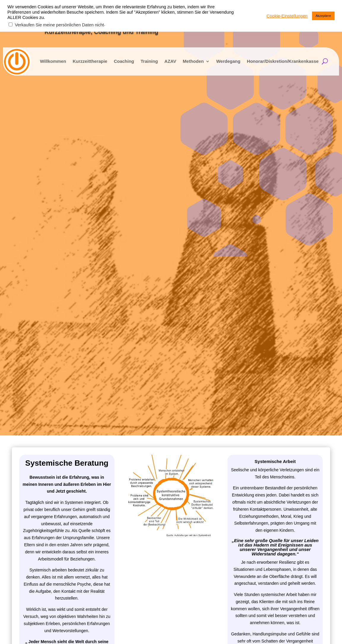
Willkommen (46, 59)
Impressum (267, 632)
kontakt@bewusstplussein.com (294, 459)
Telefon (30, 486)
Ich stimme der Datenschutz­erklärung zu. (70, 500)
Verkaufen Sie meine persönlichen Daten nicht (59, 25)
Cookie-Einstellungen (303, 632)
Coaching (117, 59)
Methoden (186, 59)
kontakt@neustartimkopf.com (295, 449)
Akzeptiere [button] (323, 16)
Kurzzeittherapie (83, 59)
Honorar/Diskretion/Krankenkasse (276, 59)
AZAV (164, 59)
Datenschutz (238, 632)
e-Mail (29, 479)
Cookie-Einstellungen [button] (287, 16)
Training (142, 59)
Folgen (275, 487)
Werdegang (221, 59)
